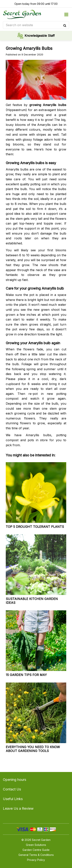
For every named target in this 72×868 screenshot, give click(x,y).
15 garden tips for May (26, 675)
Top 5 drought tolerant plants (35, 527)
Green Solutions (36, 845)
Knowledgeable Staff (40, 36)
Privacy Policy (36, 860)
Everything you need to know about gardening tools (33, 749)
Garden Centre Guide (36, 850)
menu (66, 14)
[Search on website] (36, 25)
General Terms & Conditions (36, 855)
